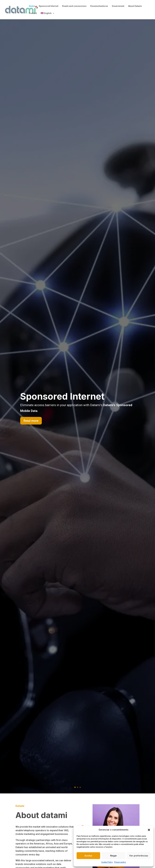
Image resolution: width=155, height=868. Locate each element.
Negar (114, 856)
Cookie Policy (107, 862)
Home (32, 6)
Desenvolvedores (99, 6)
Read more (31, 421)
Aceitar (88, 856)
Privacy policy (120, 862)
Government (118, 6)
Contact (33, 13)
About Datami (135, 6)
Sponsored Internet (49, 6)
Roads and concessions (74, 6)
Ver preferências (139, 856)
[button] (149, 830)
